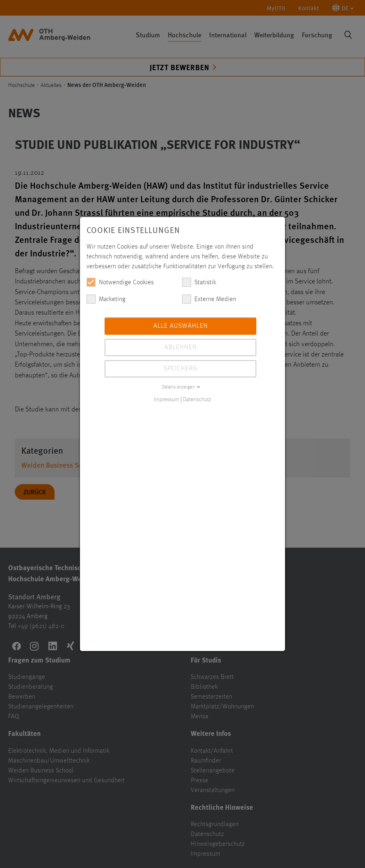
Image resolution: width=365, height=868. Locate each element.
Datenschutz (197, 400)
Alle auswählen (181, 326)
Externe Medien (209, 299)
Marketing (106, 299)
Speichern (180, 369)
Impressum (167, 400)
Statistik (199, 282)
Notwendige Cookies (120, 282)
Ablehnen (181, 347)
